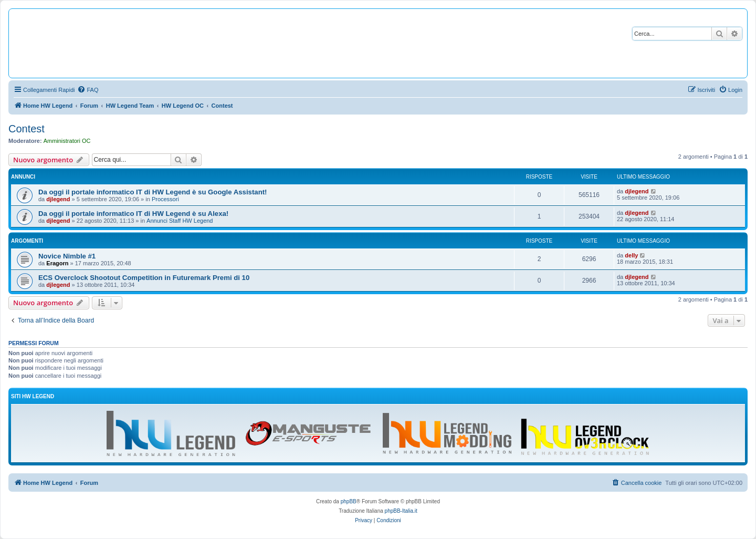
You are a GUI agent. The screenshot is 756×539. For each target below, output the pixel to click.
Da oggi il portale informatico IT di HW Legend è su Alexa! (133, 214)
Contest (27, 129)
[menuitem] (88, 90)
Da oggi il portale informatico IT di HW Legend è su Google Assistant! (153, 192)
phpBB (349, 501)
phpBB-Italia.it (401, 511)
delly (631, 255)
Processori (165, 199)
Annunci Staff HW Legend (180, 221)
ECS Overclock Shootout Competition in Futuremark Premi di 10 (144, 278)
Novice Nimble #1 (67, 256)
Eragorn (57, 263)
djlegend (58, 199)
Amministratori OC (67, 141)
